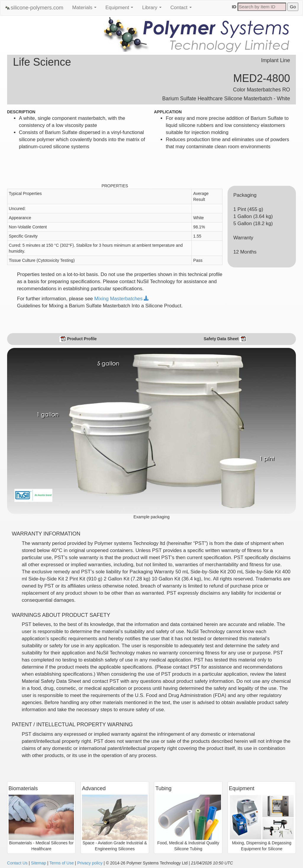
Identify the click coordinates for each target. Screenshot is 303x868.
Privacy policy (90, 863)
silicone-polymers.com (34, 8)
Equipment (121, 9)
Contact (183, 9)
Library (153, 9)
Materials (86, 9)
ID (234, 7)
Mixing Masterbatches (122, 299)
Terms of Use (62, 863)
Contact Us (17, 863)
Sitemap (38, 863)
